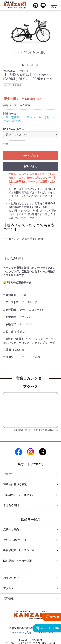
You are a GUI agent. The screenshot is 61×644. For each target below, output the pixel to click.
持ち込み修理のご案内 (16, 540)
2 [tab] (28, 66)
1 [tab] (23, 66)
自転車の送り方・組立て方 (19, 495)
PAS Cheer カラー (14, 129)
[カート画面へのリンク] (36, 5)
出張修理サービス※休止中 (19, 550)
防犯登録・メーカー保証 (18, 561)
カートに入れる (31, 156)
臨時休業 (52, 617)
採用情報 (8, 599)
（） (21, 633)
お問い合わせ (31, 166)
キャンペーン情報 (47, 628)
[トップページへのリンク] (15, 4)
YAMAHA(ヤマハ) (13, 121)
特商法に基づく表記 (15, 484)
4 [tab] (38, 66)
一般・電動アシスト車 (16, 117)
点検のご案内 (11, 529)
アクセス (8, 588)
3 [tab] (33, 66)
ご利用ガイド (11, 474)
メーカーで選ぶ (42, 117)
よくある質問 (11, 505)
